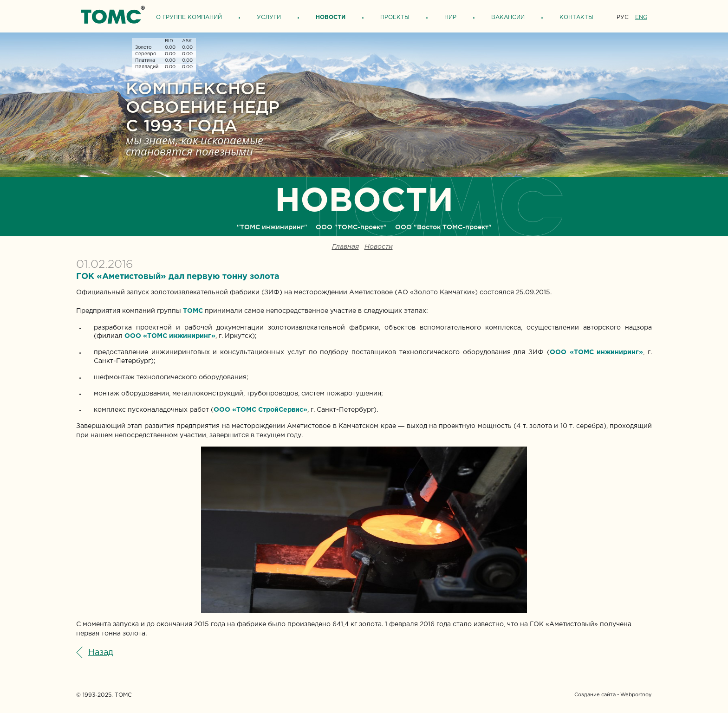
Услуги (269, 17)
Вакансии (508, 17)
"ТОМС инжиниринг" (272, 227)
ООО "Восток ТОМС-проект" (443, 227)
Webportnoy (636, 695)
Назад (101, 653)
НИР (450, 17)
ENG (641, 17)
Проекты (395, 17)
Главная (345, 247)
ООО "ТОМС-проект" (351, 227)
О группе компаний (189, 17)
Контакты (576, 17)
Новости (331, 17)
